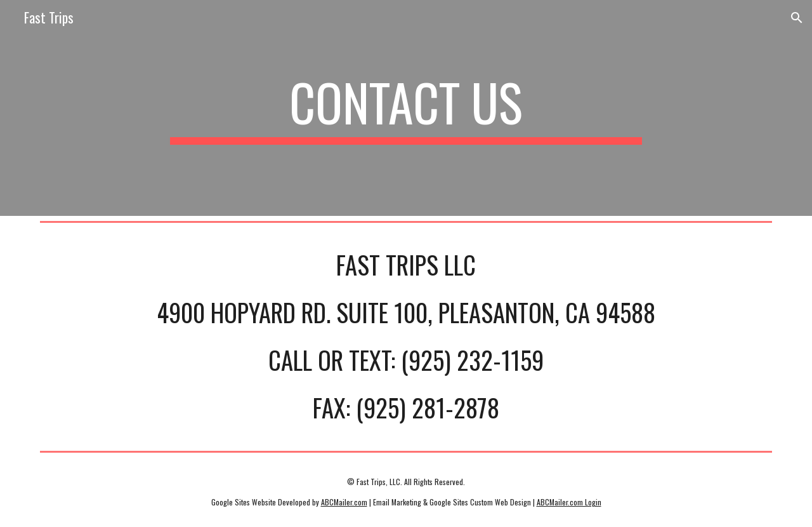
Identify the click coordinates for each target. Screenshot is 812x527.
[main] (406, 108)
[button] (797, 18)
